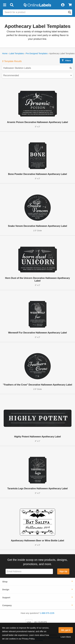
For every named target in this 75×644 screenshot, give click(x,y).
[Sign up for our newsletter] (29, 571)
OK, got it (66, 630)
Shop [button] (5, 582)
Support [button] (6, 598)
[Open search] (70, 12)
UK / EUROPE (41, 622)
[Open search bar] (12, 5)
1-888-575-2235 (47, 613)
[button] (5, 5)
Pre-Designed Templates (37, 53)
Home (5, 53)
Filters (66, 61)
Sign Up (63, 571)
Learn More (66, 637)
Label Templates (17, 53)
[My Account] (63, 5)
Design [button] (6, 590)
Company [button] (7, 605)
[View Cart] (70, 5)
